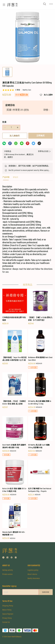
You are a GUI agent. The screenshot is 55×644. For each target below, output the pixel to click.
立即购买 (40, 136)
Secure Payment (8, 614)
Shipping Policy (8, 606)
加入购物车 (15, 136)
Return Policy (7, 610)
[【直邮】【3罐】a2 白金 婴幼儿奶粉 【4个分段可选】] (40, 307)
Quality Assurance (34, 578)
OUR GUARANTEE (34, 565)
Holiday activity (8, 570)
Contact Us (6, 622)
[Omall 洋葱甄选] (12, 5)
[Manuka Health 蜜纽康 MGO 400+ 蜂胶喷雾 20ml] (15, 522)
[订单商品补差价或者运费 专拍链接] (15, 307)
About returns (32, 574)
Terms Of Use (7, 601)
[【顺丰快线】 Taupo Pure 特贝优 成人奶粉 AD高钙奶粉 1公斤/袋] (15, 347)
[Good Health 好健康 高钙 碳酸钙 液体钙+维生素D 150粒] (15, 436)
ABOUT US (6, 565)
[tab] (6, 178)
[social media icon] (3, 558)
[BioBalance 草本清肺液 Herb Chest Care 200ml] (40, 349)
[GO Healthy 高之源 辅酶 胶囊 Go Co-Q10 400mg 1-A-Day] (40, 393)
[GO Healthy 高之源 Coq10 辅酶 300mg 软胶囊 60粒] (40, 436)
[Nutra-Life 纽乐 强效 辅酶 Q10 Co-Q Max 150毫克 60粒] (15, 480)
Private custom (7, 574)
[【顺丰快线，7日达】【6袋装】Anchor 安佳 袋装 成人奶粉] (15, 391)
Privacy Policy (7, 618)
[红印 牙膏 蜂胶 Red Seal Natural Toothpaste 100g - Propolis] (40, 480)
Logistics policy (33, 570)
